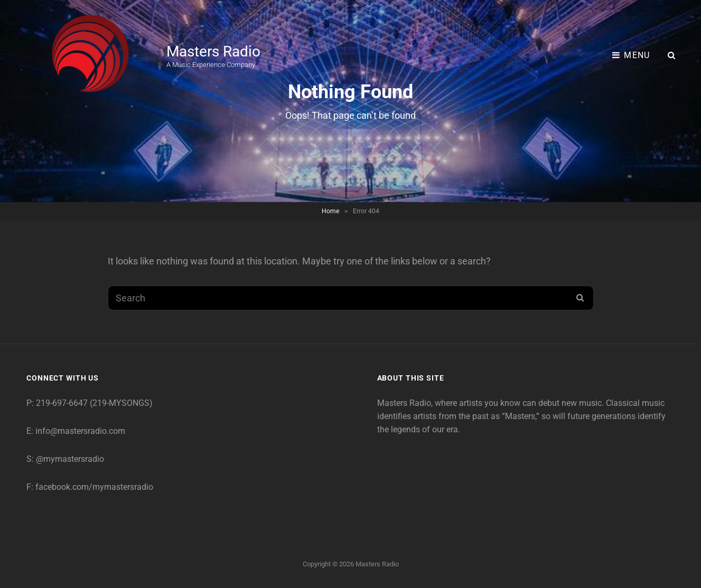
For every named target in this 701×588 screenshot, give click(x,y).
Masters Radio (213, 51)
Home (330, 211)
